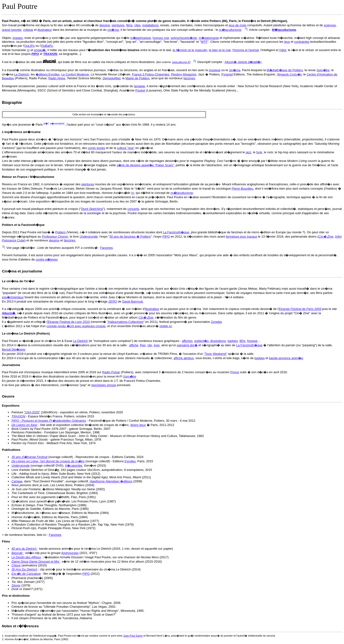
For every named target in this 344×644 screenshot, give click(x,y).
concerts (133, 209)
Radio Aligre (57, 78)
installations (150, 25)
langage (140, 86)
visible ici (166, 326)
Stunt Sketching (92, 209)
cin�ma (113, 30)
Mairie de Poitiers (137, 78)
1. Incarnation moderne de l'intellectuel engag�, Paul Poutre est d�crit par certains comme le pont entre (63, 636)
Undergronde (21, 466)
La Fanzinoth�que (176, 232)
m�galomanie (209, 38)
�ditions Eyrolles (48, 74)
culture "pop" (126, 148)
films (129, 25)
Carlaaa (17, 481)
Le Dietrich (21, 74)
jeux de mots (238, 25)
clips (137, 25)
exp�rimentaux (13, 297)
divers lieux (138, 425)
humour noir (161, 38)
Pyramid (227, 74)
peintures (118, 25)
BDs (243, 341)
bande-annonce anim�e (286, 358)
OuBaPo (47, 46)
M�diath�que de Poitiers (285, 70)
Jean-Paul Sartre (133, 636)
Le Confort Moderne (75, 74)
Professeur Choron (55, 237)
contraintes (302, 42)
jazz (249, 152)
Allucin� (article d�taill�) (243, 62)
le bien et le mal (220, 50)
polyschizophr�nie (184, 38)
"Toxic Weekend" (215, 354)
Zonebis (216, 322)
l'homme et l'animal (246, 50)
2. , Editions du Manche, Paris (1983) (35, 639)
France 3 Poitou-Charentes (150, 74)
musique (215, 70)
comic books (97, 148)
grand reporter (12, 30)
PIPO (166, 237)
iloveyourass (70, 553)
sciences (330, 25)
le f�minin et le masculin (190, 50)
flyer (143, 345)
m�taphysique (141, 38)
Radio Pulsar (111, 372)
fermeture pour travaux (242, 237)
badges (233, 341)
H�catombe (74, 466)
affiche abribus (184, 358)
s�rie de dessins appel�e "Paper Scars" (145, 165)
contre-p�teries (47, 259)
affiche (134, 345)
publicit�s (201, 341)
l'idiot (283, 50)
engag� (40, 50)
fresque (252, 341)
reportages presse (104, 385)
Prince (235, 372)
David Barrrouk (133, 301)
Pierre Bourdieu (242, 189)
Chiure (16, 565)
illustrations (218, 341)
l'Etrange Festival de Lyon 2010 (68, 322)
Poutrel (140, 90)
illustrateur (45, 30)
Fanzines (106, 248)
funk (259, 152)
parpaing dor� (187, 345)
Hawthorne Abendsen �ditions (111, 481)
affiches (187, 341)
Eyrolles (130, 461)
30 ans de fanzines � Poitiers (130, 237)
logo (157, 345)
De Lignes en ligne (24, 425)
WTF (204, 42)
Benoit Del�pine (14, 349)
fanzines (189, 78)
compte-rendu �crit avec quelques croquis (76, 326)
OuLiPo (30, 46)
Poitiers (60, 232)
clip (150, 345)
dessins (105, 25)
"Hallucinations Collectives (125, 322)
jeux (287, 42)
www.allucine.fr (181, 62)
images (18, 38)
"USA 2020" (32, 412)
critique (28, 30)
